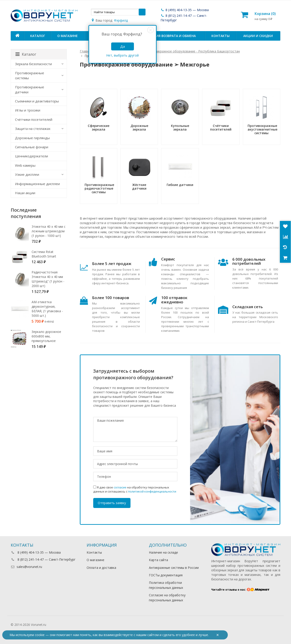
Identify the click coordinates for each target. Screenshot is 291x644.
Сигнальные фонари (32, 147)
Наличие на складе (163, 552)
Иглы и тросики (28, 110)
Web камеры (25, 165)
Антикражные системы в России (174, 568)
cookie (40, 635)
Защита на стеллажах (33, 129)
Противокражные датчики (30, 89)
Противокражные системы (30, 75)
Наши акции (25, 193)
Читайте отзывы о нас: (240, 590)
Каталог (38, 36)
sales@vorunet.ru (26, 567)
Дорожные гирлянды (32, 138)
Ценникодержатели (31, 156)
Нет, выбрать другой (122, 55)
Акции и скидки (258, 36)
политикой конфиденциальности (152, 491)
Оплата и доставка (101, 568)
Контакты (221, 36)
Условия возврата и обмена (170, 36)
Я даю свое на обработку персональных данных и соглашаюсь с (135, 489)
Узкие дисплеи (27, 174)
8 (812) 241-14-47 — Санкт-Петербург (43, 559)
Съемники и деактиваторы (37, 101)
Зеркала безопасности (33, 64)
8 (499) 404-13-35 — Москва (185, 10)
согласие (120, 487)
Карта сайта (158, 560)
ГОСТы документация (166, 575)
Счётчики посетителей (34, 119)
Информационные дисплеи (37, 184)
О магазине (68, 36)
